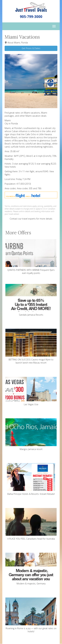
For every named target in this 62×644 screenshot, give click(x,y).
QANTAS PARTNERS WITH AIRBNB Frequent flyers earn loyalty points (31, 257)
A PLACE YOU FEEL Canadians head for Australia (31, 524)
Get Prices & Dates (31, 48)
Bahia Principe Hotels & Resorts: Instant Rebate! (31, 479)
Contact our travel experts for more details (31, 219)
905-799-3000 (31, 17)
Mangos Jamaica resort (31, 434)
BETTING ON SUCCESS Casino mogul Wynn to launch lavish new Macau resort (31, 346)
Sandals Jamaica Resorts (31, 300)
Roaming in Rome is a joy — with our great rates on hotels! (31, 615)
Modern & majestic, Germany (31, 569)
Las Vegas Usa (31, 390)
